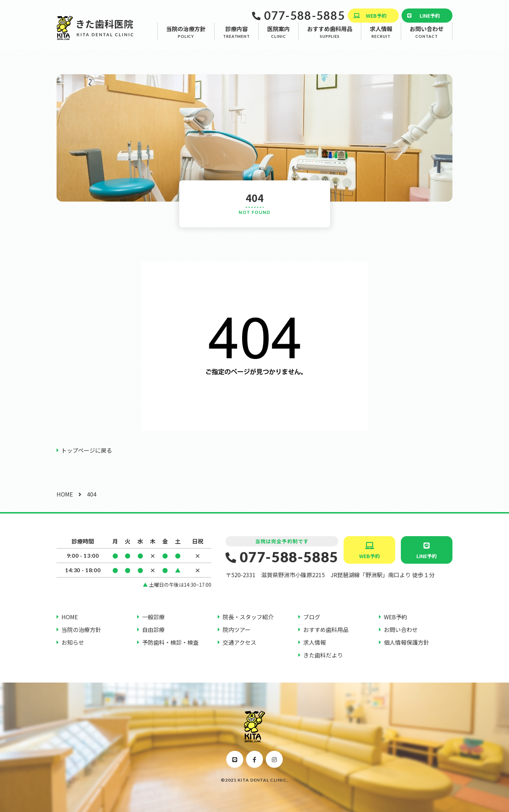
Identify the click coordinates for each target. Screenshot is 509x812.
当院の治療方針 (186, 37)
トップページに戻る (87, 450)
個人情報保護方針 (406, 642)
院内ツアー (237, 630)
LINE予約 (430, 16)
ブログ (312, 617)
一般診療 (153, 617)
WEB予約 (376, 16)
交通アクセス (239, 642)
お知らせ (73, 642)
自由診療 (153, 630)
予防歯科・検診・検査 (170, 642)
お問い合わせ (427, 37)
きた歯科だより (323, 655)
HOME (65, 494)
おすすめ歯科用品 (330, 37)
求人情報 (381, 37)
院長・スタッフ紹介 (248, 617)
